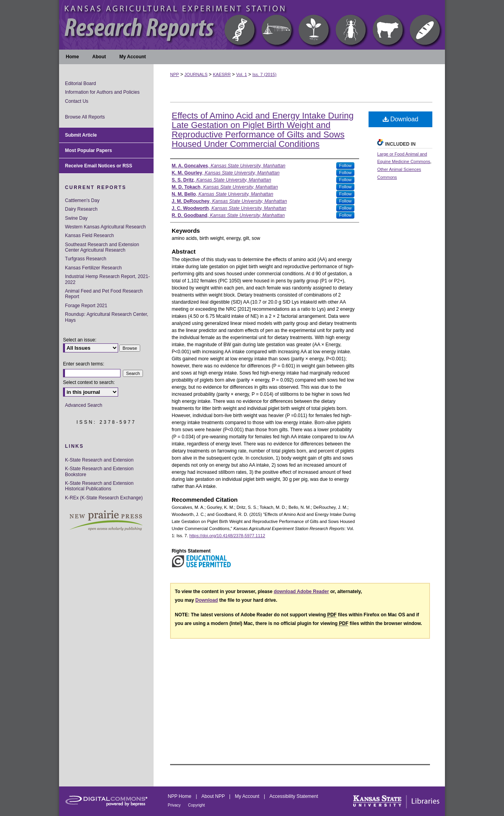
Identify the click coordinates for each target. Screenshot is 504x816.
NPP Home (180, 796)
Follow (345, 165)
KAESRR (222, 74)
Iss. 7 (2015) (264, 74)
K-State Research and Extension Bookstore (99, 471)
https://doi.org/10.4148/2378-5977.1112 (227, 536)
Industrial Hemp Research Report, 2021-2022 (107, 279)
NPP (175, 74)
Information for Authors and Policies (102, 92)
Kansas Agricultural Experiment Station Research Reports (252, 25)
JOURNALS (196, 74)
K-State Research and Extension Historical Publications (99, 486)
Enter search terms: (84, 364)
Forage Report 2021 (86, 306)
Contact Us (77, 101)
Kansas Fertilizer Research (93, 268)
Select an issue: (80, 340)
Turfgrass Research (86, 259)
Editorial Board (81, 83)
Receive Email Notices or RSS (99, 166)
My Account (248, 796)
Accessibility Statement (294, 796)
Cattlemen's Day (82, 200)
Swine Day (76, 218)
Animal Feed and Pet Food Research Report (104, 294)
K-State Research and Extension (99, 460)
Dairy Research (81, 209)
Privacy (175, 805)
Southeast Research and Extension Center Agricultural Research (102, 247)
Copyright (197, 805)
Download (401, 119)
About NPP (214, 796)
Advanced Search (84, 405)
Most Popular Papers (88, 150)
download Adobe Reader (301, 592)
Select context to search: (89, 382)
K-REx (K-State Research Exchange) (104, 498)
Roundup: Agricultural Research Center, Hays (107, 317)
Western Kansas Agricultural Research (105, 227)
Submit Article (81, 135)
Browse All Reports (85, 117)
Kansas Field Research (89, 236)
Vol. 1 (242, 74)
